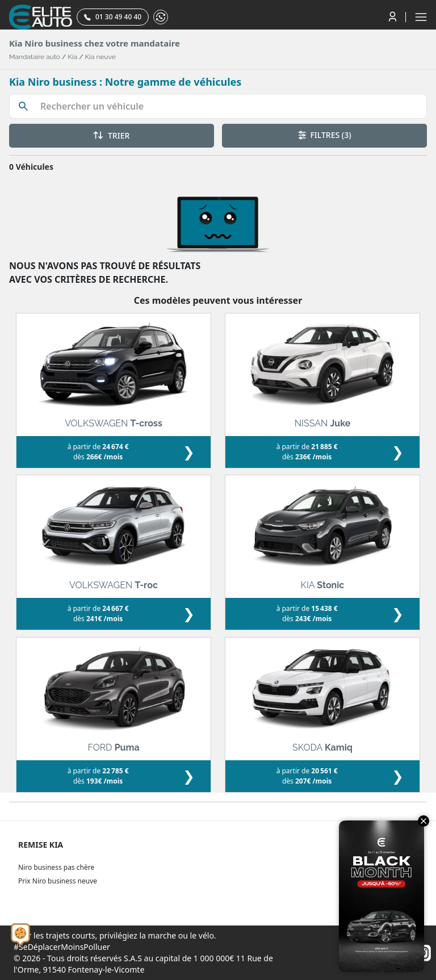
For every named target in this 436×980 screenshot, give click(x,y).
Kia (72, 57)
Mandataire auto (35, 57)
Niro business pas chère (56, 867)
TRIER (111, 135)
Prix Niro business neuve (58, 881)
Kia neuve (100, 57)
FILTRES (325, 135)
